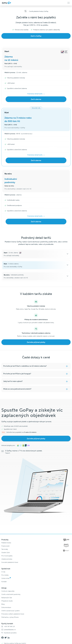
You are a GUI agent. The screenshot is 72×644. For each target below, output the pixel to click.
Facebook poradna (10, 633)
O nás (3, 572)
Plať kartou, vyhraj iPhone (10, 617)
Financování (5, 546)
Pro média (5, 575)
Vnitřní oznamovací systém (11, 611)
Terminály (5, 549)
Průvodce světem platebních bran (13, 614)
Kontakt (4, 582)
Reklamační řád (7, 598)
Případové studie (7, 601)
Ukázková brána (7, 559)
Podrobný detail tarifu (35, 94)
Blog (3, 604)
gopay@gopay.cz (10, 630)
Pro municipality (7, 556)
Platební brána (6, 543)
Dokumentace (6, 607)
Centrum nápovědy (8, 591)
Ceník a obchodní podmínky (11, 594)
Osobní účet (6, 552)
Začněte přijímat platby (36, 342)
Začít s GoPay (36, 36)
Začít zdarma (36, 99)
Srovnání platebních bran (10, 562)
